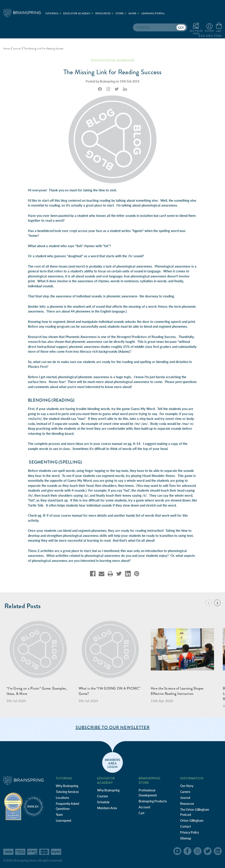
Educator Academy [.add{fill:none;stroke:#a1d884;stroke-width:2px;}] (78, 13)
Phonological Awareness (113, 60)
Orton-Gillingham (192, 820)
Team (59, 815)
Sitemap (186, 838)
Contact (186, 826)
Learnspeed (64, 820)
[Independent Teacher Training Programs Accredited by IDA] (13, 806)
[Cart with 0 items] (219, 28)
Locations (62, 798)
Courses (103, 796)
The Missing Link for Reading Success (113, 72)
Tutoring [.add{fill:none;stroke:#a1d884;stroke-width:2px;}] (53, 13)
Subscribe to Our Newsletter (113, 727)
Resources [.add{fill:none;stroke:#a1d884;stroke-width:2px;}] (104, 13)
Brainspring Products (153, 801)
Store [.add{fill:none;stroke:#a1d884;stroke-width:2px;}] (121, 13)
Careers (185, 792)
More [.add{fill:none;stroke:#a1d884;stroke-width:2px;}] (134, 13)
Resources (187, 804)
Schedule (103, 802)
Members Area (107, 808)
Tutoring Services (67, 792)
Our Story (187, 786)
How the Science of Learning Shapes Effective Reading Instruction (177, 691)
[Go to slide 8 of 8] (209, 603)
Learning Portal (153, 13)
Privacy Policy (190, 832)
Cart (142, 813)
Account (144, 807)
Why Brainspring (67, 786)
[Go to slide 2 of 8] (217, 603)
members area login (113, 763)
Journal (185, 798)
